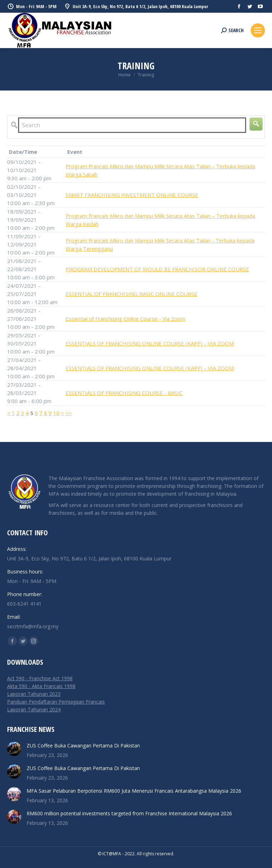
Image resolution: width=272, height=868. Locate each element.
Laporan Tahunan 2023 (34, 694)
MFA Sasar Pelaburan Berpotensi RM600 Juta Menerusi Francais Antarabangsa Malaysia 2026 (134, 791)
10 (56, 413)
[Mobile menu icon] (258, 30)
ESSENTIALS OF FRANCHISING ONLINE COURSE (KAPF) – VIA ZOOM (150, 343)
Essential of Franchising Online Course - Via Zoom (125, 319)
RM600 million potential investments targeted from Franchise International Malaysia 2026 (129, 813)
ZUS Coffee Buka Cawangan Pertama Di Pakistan (83, 745)
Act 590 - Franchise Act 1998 (40, 678)
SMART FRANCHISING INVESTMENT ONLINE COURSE (132, 195)
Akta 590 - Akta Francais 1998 (41, 686)
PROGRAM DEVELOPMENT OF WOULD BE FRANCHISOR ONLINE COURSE (157, 269)
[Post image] (14, 749)
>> (69, 413)
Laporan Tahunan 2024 (34, 709)
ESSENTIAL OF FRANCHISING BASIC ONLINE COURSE (131, 294)
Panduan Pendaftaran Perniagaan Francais (56, 702)
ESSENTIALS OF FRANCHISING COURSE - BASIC (124, 393)
